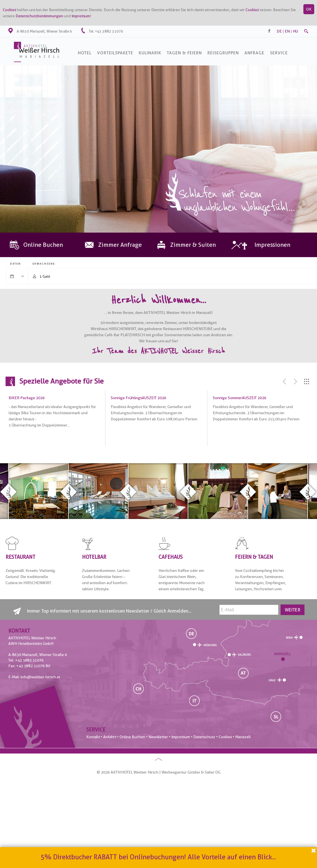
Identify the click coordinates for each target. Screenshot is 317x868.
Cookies (9, 10)
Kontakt (93, 737)
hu (295, 31)
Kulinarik (150, 53)
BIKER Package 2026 (27, 398)
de (279, 31)
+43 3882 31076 (109, 31)
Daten (15, 264)
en (287, 31)
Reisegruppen (223, 53)
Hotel (85, 53)
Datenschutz (204, 737)
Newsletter (158, 737)
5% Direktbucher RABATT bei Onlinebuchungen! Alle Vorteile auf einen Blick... (158, 858)
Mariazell (243, 737)
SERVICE (279, 53)
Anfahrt (110, 737)
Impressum (81, 16)
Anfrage (254, 53)
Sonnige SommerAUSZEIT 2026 (240, 398)
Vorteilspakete (115, 53)
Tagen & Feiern (184, 53)
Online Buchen (132, 737)
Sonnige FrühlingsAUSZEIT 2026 (138, 398)
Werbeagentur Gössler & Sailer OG (191, 772)
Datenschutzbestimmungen (39, 16)
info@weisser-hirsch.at (40, 677)
